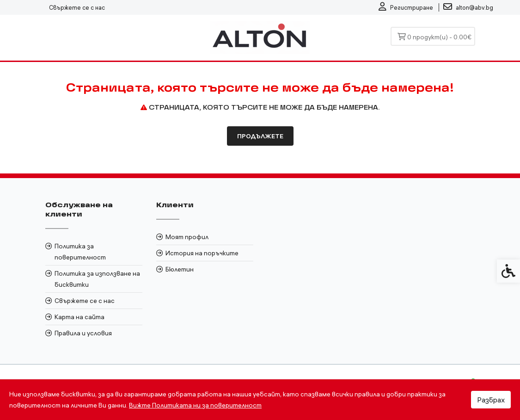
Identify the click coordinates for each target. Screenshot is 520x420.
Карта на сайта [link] (80, 317)
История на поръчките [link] (202, 253)
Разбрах (491, 400)
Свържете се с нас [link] (77, 7)
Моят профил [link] (187, 237)
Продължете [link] (260, 136)
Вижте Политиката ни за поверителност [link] (195, 405)
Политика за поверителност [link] (80, 252)
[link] (406, 7)
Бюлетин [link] (180, 269)
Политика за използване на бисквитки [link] (97, 279)
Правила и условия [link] (83, 333)
